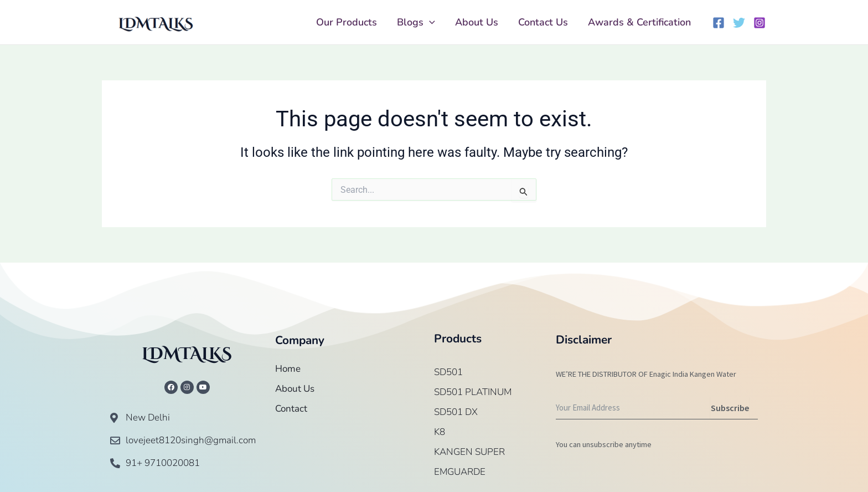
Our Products (347, 22)
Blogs (416, 22)
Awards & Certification (639, 22)
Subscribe (730, 408)
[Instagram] (759, 23)
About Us (477, 22)
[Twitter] (739, 23)
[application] (429, 22)
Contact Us (543, 22)
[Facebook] (719, 23)
